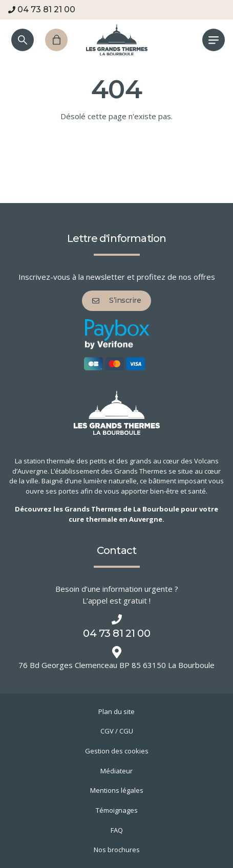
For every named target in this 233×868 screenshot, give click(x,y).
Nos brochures (117, 850)
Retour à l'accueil (117, 167)
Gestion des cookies (117, 751)
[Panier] (56, 40)
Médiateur (116, 771)
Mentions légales (117, 790)
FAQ (117, 830)
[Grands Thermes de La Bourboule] (117, 40)
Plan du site (116, 711)
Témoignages (117, 810)
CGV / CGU (117, 731)
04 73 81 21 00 (42, 9)
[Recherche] (23, 40)
